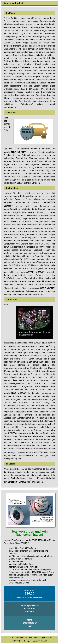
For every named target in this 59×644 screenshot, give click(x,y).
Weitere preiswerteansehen (29, 609)
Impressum (30, 637)
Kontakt (19, 637)
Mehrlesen (29, 623)
